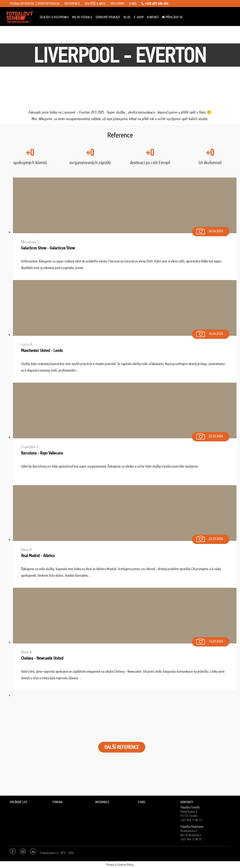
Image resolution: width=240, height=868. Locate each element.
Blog (127, 17)
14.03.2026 (209, 640)
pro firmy (117, 4)
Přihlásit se (172, 17)
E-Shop (139, 17)
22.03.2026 (209, 435)
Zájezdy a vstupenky (54, 17)
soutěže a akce (95, 4)
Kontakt (153, 17)
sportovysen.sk (49, 4)
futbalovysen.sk (22, 4)
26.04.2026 (209, 230)
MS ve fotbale (82, 17)
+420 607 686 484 (155, 4)
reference (72, 4)
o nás (133, 4)
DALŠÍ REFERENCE (122, 747)
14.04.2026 (209, 333)
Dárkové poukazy (108, 17)
